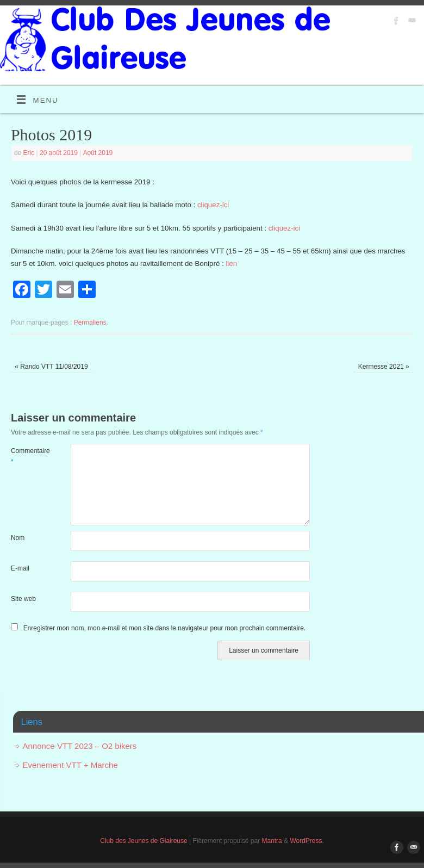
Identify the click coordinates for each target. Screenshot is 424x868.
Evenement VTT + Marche (70, 765)
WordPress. (307, 841)
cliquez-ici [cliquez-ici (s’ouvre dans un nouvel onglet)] (213, 205)
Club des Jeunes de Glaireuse (144, 841)
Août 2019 (98, 153)
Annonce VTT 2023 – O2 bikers (80, 746)
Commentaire (26, 456)
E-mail (20, 568)
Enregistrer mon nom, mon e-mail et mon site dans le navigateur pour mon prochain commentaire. (165, 628)
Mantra (272, 841)
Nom (18, 538)
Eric (29, 153)
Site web (23, 599)
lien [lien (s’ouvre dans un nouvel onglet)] (231, 263)
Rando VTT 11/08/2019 (51, 367)
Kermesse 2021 (384, 367)
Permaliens (90, 323)
